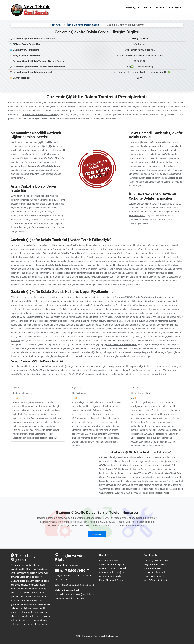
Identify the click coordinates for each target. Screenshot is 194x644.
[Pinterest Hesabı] (74, 572)
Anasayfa (55, 25)
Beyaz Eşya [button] (133, 8)
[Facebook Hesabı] (70, 572)
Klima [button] (148, 8)
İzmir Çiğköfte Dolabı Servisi (84, 25)
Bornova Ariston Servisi (110, 576)
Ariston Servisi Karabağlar (112, 572)
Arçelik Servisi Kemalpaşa (112, 564)
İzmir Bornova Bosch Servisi (113, 568)
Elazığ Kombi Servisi (153, 568)
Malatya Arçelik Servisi (154, 572)
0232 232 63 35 (87, 585)
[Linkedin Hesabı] (88, 572)
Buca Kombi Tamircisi (154, 576)
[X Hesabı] (61, 572)
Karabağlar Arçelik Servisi (111, 580)
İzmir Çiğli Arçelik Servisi (155, 580)
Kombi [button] (160, 8)
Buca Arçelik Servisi (109, 561)
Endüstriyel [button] (175, 8)
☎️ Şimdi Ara (97, 534)
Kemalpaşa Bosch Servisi (156, 561)
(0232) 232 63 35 (140, 39)
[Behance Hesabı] (83, 572)
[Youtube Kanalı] (57, 572)
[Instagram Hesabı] (66, 572)
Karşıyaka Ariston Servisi (155, 564)
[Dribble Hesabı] (79, 572)
